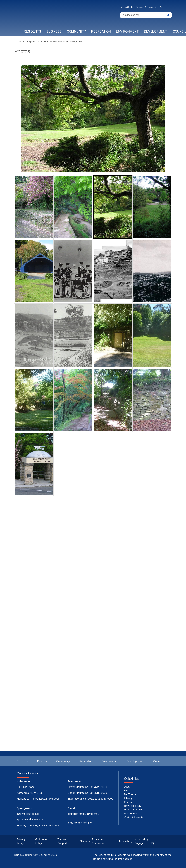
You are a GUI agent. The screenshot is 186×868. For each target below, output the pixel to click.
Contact (139, 7)
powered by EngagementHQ (144, 841)
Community (76, 32)
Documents (131, 813)
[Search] (146, 15)
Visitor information (135, 817)
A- (161, 7)
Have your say (133, 806)
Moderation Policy (41, 841)
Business (54, 32)
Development (156, 32)
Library (128, 798)
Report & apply (133, 809)
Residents (32, 32)
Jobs (127, 787)
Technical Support (63, 841)
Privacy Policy (21, 841)
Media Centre (127, 7)
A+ (156, 7)
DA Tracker (131, 794)
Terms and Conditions (98, 841)
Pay (126, 790)
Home (22, 41)
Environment (127, 32)
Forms (128, 802)
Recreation (101, 32)
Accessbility (126, 841)
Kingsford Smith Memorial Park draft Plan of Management (55, 41)
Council (158, 761)
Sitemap (149, 7)
